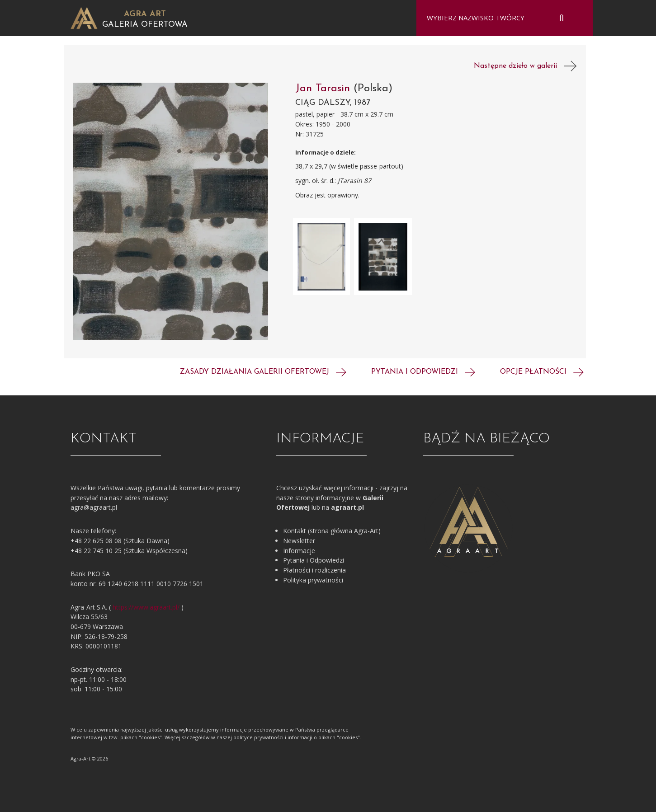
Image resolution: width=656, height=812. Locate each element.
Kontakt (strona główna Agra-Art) (332, 531)
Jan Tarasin (324, 89)
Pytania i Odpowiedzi (314, 560)
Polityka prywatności (313, 580)
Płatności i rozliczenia (314, 570)
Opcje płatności (542, 372)
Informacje (299, 551)
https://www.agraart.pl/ (146, 607)
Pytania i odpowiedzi (423, 372)
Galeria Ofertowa (145, 25)
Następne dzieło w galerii (525, 66)
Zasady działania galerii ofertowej (263, 372)
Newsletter (299, 541)
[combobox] (499, 18)
